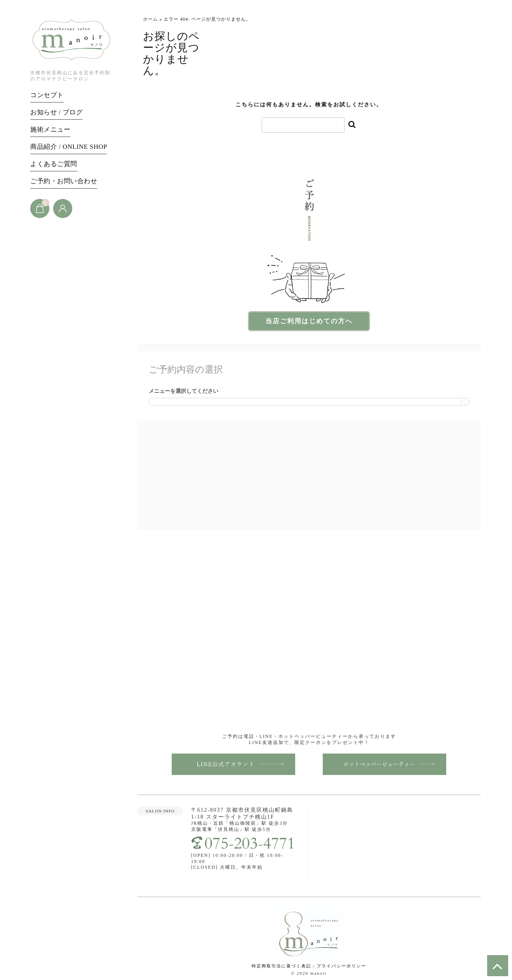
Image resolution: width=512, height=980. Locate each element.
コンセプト (47, 95)
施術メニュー (50, 129)
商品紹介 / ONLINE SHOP (69, 147)
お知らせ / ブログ (56, 112)
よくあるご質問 (54, 164)
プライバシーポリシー (341, 967)
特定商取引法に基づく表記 (281, 967)
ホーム (150, 19)
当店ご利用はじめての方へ (309, 322)
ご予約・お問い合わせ (64, 181)
